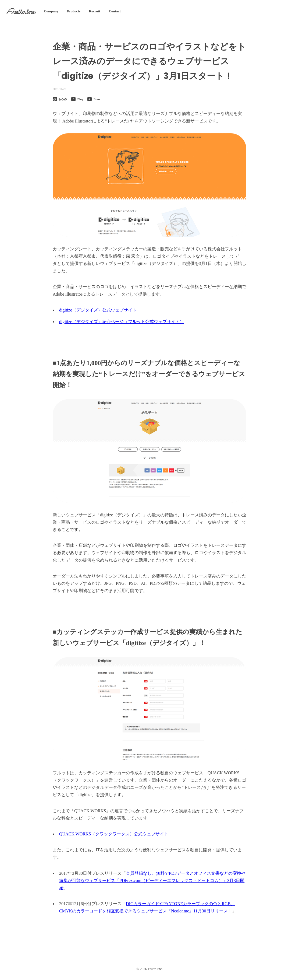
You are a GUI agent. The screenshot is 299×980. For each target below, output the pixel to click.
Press (97, 99)
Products (74, 11)
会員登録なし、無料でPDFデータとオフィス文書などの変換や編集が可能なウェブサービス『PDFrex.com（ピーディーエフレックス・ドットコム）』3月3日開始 (152, 881)
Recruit (95, 11)
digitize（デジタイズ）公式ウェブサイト (98, 310)
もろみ (63, 99)
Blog (80, 99)
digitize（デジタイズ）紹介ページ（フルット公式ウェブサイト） (122, 322)
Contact (115, 11)
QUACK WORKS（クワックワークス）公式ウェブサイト (114, 834)
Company (51, 11)
